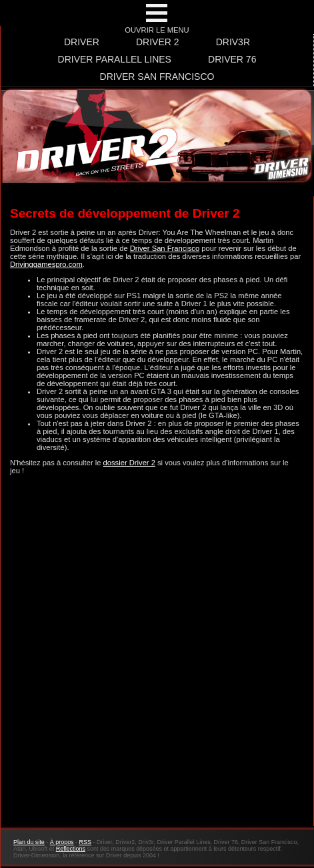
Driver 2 (158, 42)
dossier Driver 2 (129, 463)
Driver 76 (232, 59)
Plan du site (29, 842)
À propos (62, 842)
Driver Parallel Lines (115, 59)
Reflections (71, 849)
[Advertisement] (157, 658)
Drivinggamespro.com (46, 264)
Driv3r (233, 42)
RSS (85, 842)
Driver (82, 42)
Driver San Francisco (157, 77)
